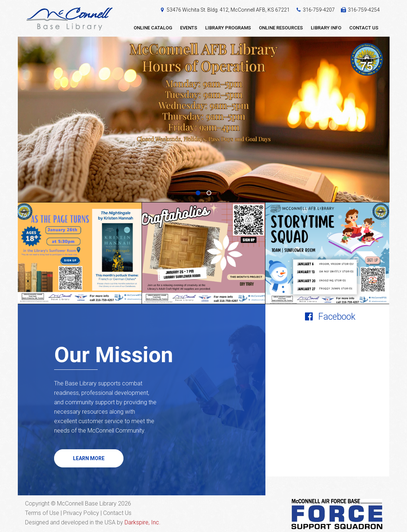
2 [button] (209, 193)
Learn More (89, 458)
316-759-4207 (319, 10)
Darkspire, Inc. (143, 522)
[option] (204, 120)
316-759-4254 (364, 10)
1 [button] (198, 193)
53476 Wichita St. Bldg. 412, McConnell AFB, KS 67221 (228, 10)
